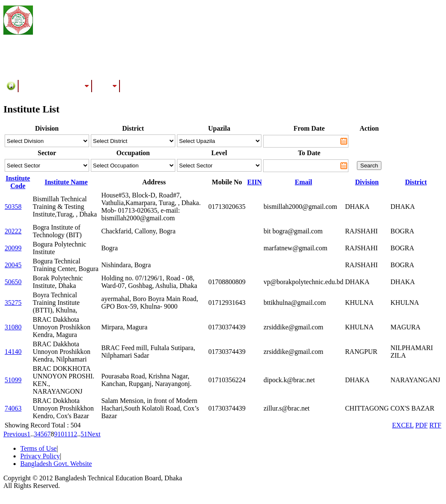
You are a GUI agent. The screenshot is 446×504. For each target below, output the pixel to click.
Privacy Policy (40, 456)
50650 (13, 282)
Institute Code (18, 182)
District (416, 182)
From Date (309, 128)
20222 (13, 231)
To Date (309, 153)
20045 (13, 265)
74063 (13, 408)
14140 (13, 352)
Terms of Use (38, 448)
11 (67, 434)
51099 (13, 380)
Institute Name (66, 182)
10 (61, 434)
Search (369, 166)
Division (367, 182)
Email (303, 182)
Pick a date (344, 141)
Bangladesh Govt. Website (56, 464)
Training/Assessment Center (55, 86)
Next (94, 434)
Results (106, 86)
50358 (13, 207)
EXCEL (403, 425)
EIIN (254, 182)
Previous (15, 434)
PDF (421, 425)
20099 (13, 248)
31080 (13, 327)
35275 (13, 303)
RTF (435, 425)
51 (84, 434)
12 (74, 434)
